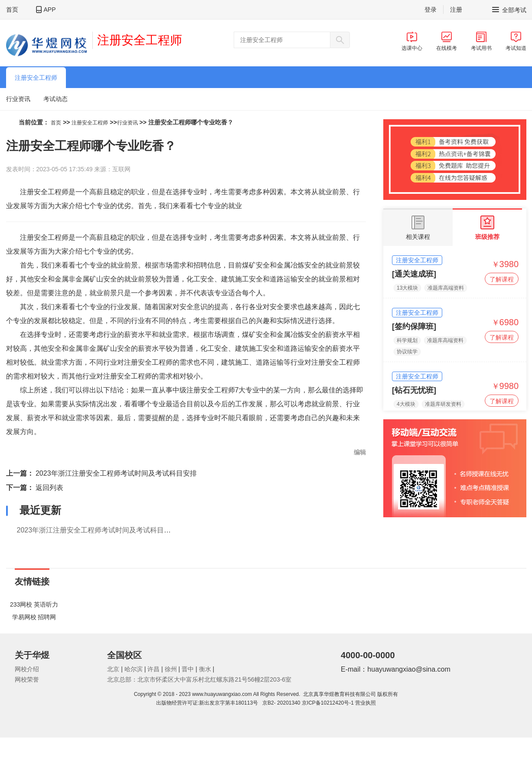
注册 (456, 10)
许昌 (153, 669)
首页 (12, 10)
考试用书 (481, 41)
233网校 (21, 604)
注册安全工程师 (140, 40)
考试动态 (55, 99)
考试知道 (516, 41)
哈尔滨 (134, 669)
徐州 (171, 669)
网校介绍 (27, 669)
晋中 (188, 669)
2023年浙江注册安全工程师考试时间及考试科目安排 (116, 473)
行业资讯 (18, 99)
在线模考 (447, 41)
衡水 (205, 669)
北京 (113, 669)
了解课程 (502, 279)
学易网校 (24, 617)
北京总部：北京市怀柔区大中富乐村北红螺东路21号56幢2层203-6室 (199, 679)
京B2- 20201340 (281, 703)
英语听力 (46, 604)
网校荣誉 (27, 679)
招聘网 (47, 617)
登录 (431, 10)
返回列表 (49, 488)
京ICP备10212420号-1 (328, 703)
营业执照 (366, 703)
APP (50, 10)
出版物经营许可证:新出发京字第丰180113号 (209, 703)
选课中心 (412, 41)
